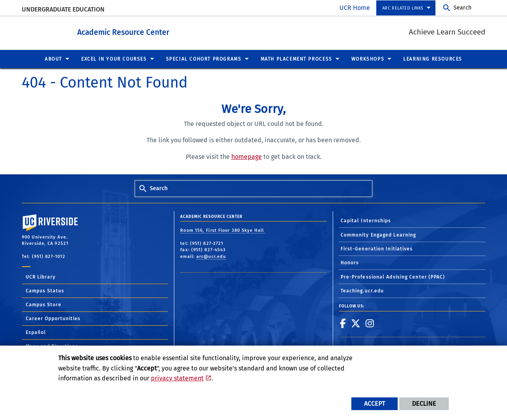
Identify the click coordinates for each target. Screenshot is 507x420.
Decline (424, 404)
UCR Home (355, 8)
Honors (350, 262)
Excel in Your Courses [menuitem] (114, 59)
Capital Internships (366, 220)
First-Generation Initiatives (377, 248)
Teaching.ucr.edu (362, 290)
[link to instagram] (370, 323)
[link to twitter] (356, 323)
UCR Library (41, 277)
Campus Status (45, 290)
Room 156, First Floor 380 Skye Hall (223, 230)
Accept (375, 404)
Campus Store (44, 304)
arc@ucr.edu (211, 256)
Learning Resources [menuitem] (433, 59)
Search (462, 8)
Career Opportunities (53, 318)
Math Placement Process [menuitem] (296, 59)
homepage (247, 156)
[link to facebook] (343, 323)
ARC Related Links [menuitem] (403, 8)
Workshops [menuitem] (368, 59)
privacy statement (177, 378)
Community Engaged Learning (378, 235)
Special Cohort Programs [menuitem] (204, 59)
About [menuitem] (53, 59)
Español (36, 332)
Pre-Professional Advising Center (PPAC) (393, 277)
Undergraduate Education (63, 9)
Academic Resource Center (145, 31)
